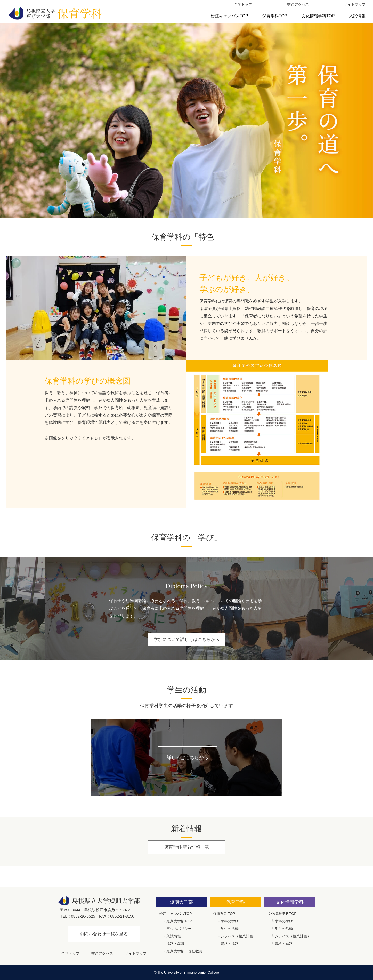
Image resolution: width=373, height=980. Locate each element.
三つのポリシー (179, 929)
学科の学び (230, 921)
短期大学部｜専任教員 (184, 951)
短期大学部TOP (179, 921)
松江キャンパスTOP (229, 16)
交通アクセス (298, 4)
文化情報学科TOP (318, 16)
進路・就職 (175, 944)
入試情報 (357, 16)
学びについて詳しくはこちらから (187, 639)
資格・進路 (230, 944)
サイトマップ (355, 4)
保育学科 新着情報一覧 (187, 847)
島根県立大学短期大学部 (55, 13)
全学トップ (243, 4)
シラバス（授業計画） (239, 936)
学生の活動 (230, 929)
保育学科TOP (275, 16)
